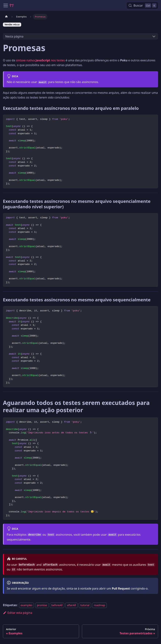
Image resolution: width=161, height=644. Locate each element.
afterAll (71, 605)
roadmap (99, 605)
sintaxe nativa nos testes (40, 60)
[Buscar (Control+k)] (142, 5)
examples (27, 605)
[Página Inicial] (6, 17)
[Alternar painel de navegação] (6, 5)
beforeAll (57, 605)
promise (42, 605)
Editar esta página (18, 613)
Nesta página (14, 36)
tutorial (85, 605)
